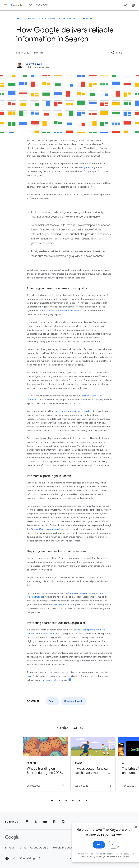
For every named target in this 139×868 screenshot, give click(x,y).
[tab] (52, 800)
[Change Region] (46, 858)
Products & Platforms (42, 19)
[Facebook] (54, 822)
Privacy (10, 848)
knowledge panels (86, 630)
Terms (22, 848)
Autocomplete (48, 634)
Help (11, 858)
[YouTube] (45, 822)
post (29, 676)
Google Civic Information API (46, 529)
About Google (39, 848)
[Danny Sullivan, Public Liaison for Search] (69, 65)
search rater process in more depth (72, 411)
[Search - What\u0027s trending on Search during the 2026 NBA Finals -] (45, 764)
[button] (117, 53)
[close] (129, 834)
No (106, 852)
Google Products (63, 848)
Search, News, (87, 593)
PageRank (86, 167)
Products (69, 19)
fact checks (71, 593)
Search (87, 19)
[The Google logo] (12, 837)
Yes (92, 852)
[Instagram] (27, 822)
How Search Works (51, 680)
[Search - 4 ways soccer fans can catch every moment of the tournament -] (93, 764)
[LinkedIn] (63, 822)
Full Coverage (59, 605)
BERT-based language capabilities (60, 311)
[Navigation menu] (5, 5)
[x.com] (36, 822)
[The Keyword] (18, 19)
